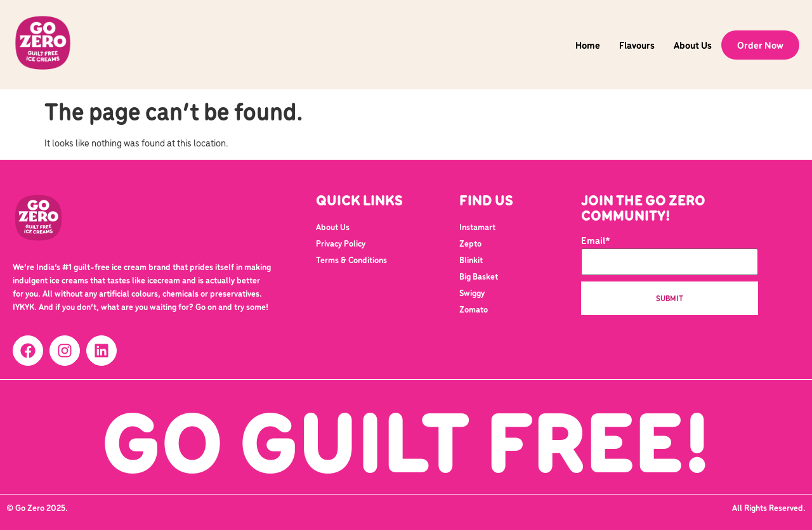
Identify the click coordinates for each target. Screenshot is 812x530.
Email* (670, 255)
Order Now (760, 45)
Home (588, 45)
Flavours (637, 45)
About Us (693, 45)
